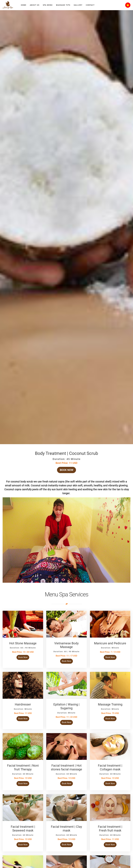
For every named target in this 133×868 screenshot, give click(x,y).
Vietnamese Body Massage (66, 645)
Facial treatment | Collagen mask (110, 767)
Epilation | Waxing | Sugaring (66, 706)
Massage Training (110, 704)
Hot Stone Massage (23, 643)
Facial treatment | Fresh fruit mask (110, 829)
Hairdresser (23, 704)
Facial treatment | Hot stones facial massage (66, 767)
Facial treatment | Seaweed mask (23, 829)
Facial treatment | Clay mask (66, 829)
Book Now (66, 470)
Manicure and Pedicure (110, 643)
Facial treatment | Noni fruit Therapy (23, 767)
